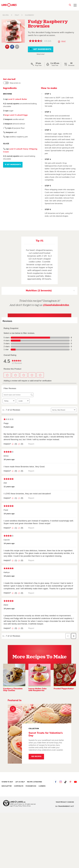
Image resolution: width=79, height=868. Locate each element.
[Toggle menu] (75, 6)
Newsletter (7, 786)
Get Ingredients (40, 49)
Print (62, 42)
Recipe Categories (35, 782)
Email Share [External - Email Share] (17, 47)
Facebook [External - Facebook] (12, 47)
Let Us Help (20, 782)
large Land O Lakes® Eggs (16, 115)
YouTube (75, 782)
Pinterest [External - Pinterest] (7, 47)
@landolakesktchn (56, 305)
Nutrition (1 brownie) (50, 291)
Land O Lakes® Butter (17, 99)
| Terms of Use (26, 806)
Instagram (60, 782)
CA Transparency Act (65, 806)
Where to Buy (7, 782)
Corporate (19, 786)
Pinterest (70, 782)
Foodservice (31, 786)
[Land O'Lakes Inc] (18, 802)
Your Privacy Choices (65, 802)
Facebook (56, 782)
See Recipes (36, 756)
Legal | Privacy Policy (16, 806)
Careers (42, 786)
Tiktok (66, 782)
